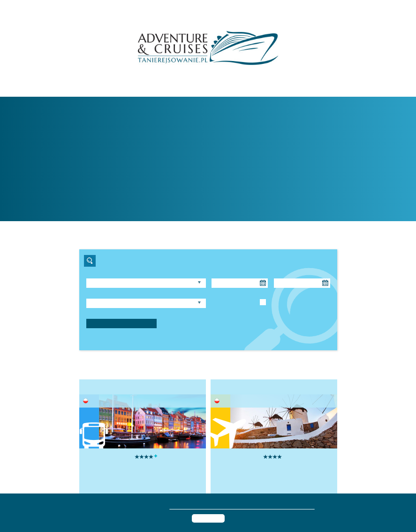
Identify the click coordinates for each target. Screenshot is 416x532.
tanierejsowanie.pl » (265, 178)
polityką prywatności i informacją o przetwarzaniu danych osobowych (248, 506)
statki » (225, 189)
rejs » (232, 201)
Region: (95, 274)
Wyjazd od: (225, 274)
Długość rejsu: (103, 294)
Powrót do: (287, 274)
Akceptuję (208, 518)
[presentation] (83, 453)
